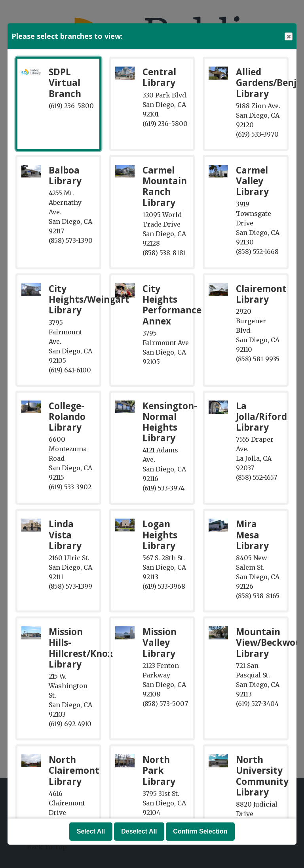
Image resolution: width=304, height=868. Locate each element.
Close (288, 37)
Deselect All (139, 831)
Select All (91, 831)
